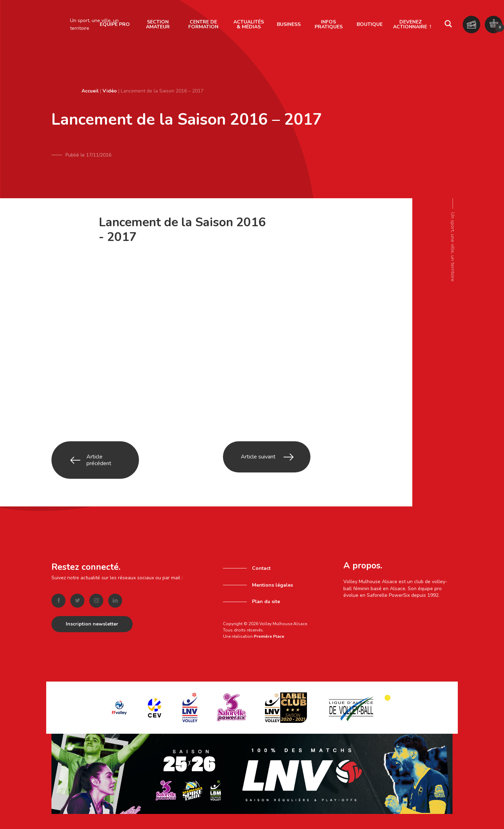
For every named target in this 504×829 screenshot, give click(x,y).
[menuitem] (158, 25)
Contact (261, 548)
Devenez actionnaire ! (412, 24)
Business (289, 24)
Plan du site (266, 582)
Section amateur (158, 24)
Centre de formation (203, 24)
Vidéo (110, 91)
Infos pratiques (329, 24)
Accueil (90, 91)
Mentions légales (272, 565)
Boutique (370, 24)
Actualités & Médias (249, 24)
